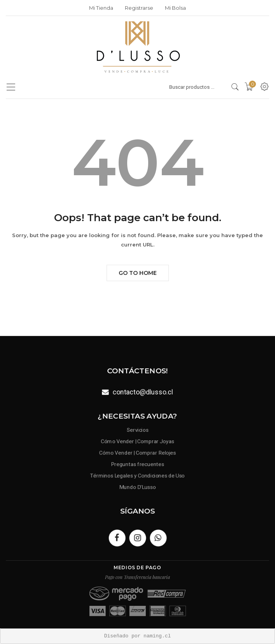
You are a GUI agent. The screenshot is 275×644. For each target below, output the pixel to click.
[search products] (235, 87)
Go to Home (138, 273)
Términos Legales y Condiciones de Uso (137, 474)
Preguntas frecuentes (137, 464)
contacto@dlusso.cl (143, 392)
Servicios (137, 432)
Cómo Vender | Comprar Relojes (138, 453)
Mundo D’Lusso (138, 485)
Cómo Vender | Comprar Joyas (137, 442)
